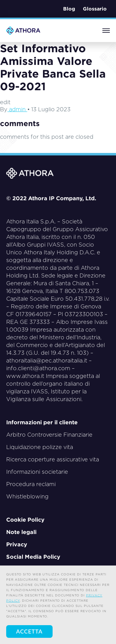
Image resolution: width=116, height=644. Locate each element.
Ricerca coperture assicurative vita (53, 459)
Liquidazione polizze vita (40, 447)
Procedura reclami (31, 484)
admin (17, 109)
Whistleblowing (27, 496)
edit (5, 102)
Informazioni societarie (37, 472)
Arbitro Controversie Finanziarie (49, 435)
